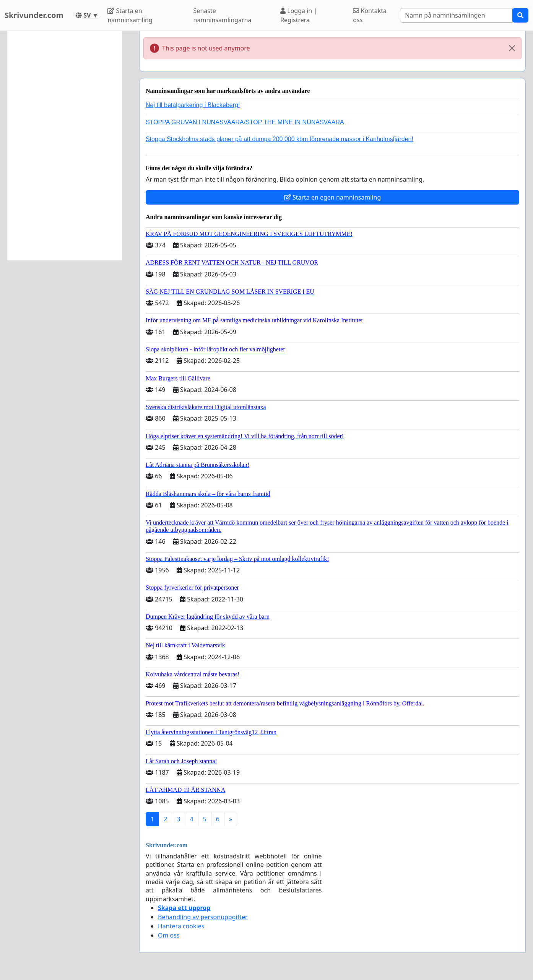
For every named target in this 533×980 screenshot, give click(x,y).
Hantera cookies (181, 926)
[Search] (456, 15)
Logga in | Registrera (299, 15)
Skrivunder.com (34, 15)
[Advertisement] (65, 146)
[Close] (512, 48)
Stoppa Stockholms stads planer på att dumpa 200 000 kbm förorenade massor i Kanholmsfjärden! (279, 139)
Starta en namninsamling (130, 15)
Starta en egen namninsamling (333, 197)
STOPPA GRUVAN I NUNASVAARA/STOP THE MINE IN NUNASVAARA (245, 122)
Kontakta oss (370, 15)
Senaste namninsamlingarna (223, 15)
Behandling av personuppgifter (203, 917)
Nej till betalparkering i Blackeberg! (193, 105)
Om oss (169, 935)
